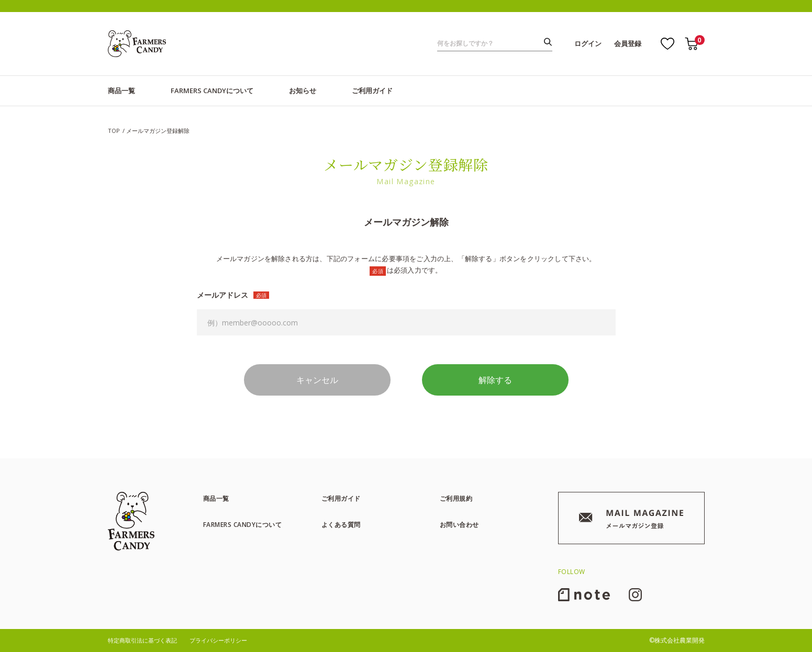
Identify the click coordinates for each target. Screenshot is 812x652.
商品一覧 (121, 91)
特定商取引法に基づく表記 (142, 640)
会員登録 (628, 43)
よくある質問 (341, 525)
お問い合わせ (459, 525)
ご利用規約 (456, 498)
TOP (114, 131)
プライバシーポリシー (218, 640)
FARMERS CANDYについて (212, 91)
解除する (495, 380)
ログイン (588, 43)
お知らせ (303, 91)
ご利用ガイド (372, 91)
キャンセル (317, 380)
